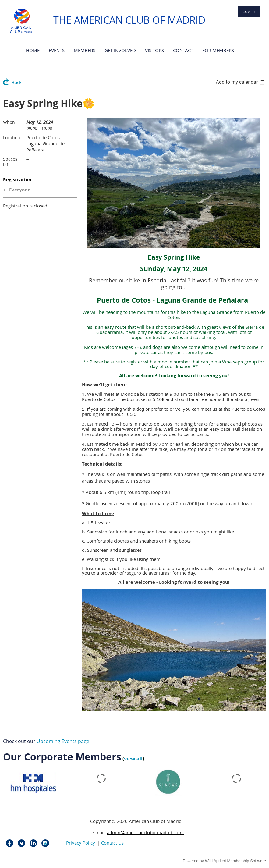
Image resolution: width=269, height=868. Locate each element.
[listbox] (241, 82)
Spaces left (10, 162)
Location (12, 138)
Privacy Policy (81, 843)
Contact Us (112, 843)
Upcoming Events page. (64, 741)
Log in (249, 11)
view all (133, 759)
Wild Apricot (216, 861)
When (9, 122)
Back (17, 82)
